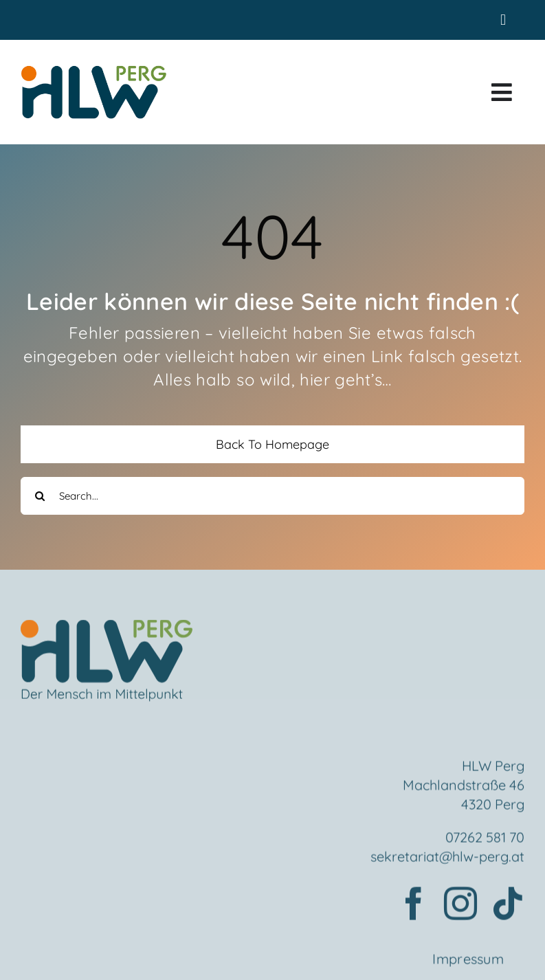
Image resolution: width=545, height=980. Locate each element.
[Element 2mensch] (107, 631)
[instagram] (460, 906)
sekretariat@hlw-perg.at (447, 859)
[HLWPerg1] (93, 69)
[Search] (40, 496)
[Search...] (272, 496)
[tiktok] (508, 906)
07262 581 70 (485, 839)
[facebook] (414, 906)
